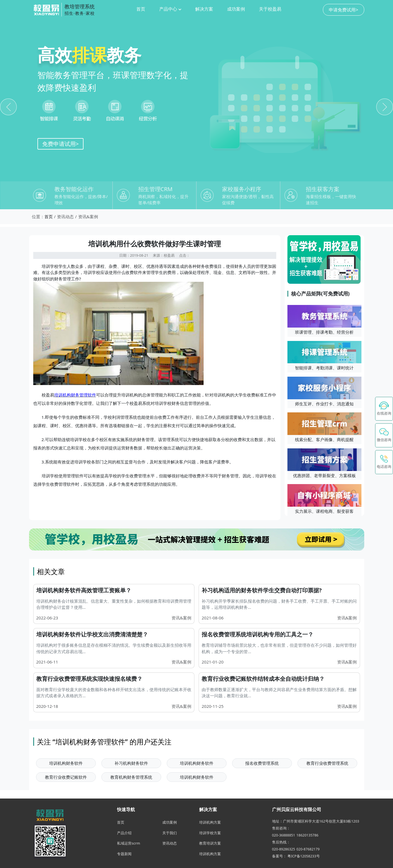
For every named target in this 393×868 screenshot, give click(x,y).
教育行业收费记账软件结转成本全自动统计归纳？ (263, 679)
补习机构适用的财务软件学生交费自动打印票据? (262, 590)
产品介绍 (124, 833)
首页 (141, 9)
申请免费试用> (343, 10)
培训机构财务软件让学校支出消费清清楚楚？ (92, 634)
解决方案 (204, 9)
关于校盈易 (270, 9)
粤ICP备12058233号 (304, 856)
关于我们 (170, 833)
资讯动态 (170, 843)
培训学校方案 (210, 833)
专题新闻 (124, 854)
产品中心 (170, 9)
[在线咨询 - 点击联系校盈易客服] (384, 409)
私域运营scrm (128, 843)
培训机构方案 (210, 822)
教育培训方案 (210, 843)
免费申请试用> (60, 144)
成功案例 (236, 9)
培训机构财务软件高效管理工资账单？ (84, 590)
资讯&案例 (181, 618)
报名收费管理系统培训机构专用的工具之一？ (258, 634)
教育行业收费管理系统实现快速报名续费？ (89, 679)
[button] (384, 436)
